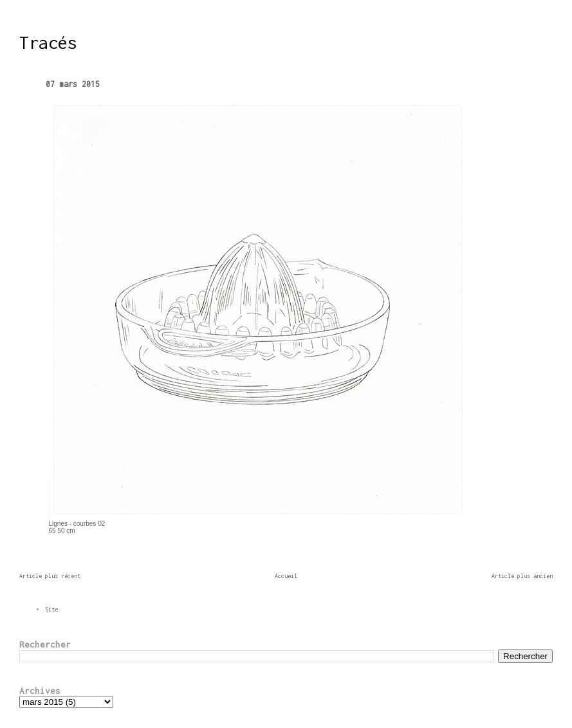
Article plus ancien (522, 576)
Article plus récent (50, 576)
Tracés (48, 42)
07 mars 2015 (73, 84)
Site (51, 609)
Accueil (286, 576)
